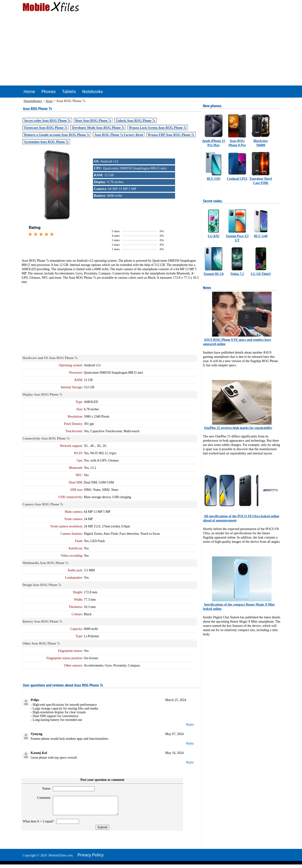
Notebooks (93, 92)
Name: (44, 789)
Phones (48, 92)
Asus (49, 101)
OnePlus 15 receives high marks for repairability (238, 428)
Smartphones (33, 101)
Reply (190, 725)
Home (29, 92)
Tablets (69, 92)
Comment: (42, 798)
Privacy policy (90, 858)
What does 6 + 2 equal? (39, 825)
